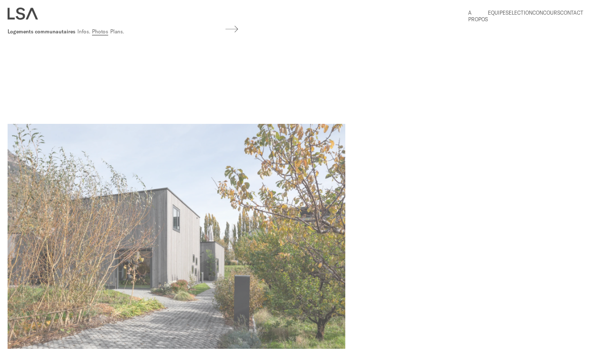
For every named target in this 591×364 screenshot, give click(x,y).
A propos (478, 16)
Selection (519, 13)
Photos (100, 32)
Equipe (497, 13)
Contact (572, 13)
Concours (546, 13)
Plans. (117, 32)
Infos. (84, 32)
